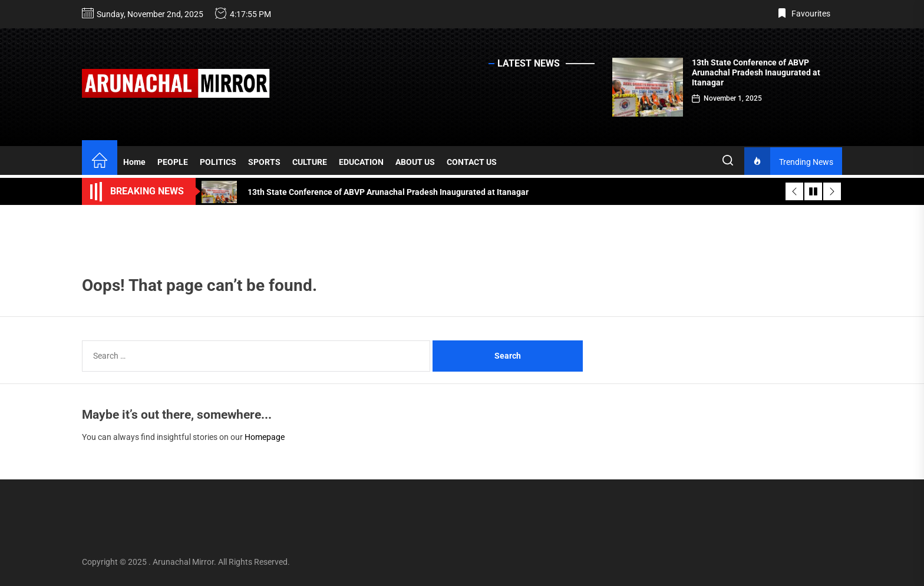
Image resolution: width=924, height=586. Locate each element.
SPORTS (264, 162)
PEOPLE (173, 162)
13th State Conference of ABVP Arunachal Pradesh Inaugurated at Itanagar (756, 72)
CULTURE (310, 162)
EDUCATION (361, 162)
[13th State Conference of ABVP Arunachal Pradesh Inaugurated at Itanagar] (648, 87)
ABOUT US (415, 162)
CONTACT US (472, 162)
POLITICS (218, 162)
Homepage (265, 437)
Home (134, 162)
